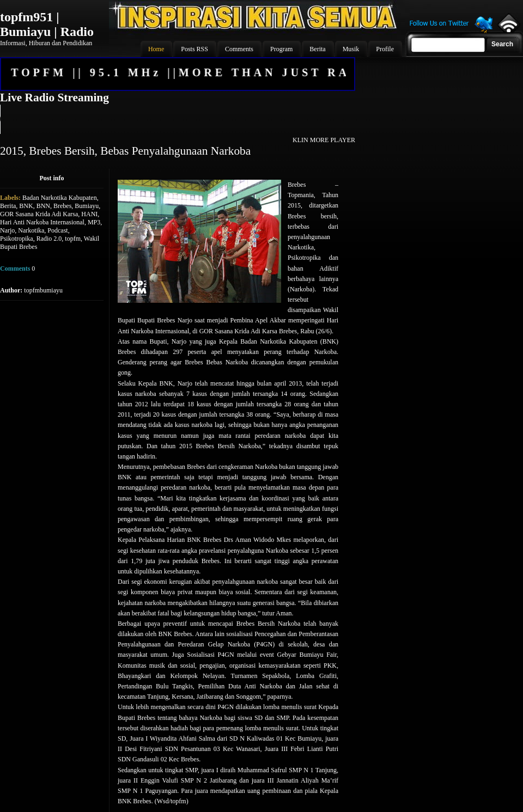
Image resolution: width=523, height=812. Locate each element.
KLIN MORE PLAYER (324, 140)
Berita (8, 206)
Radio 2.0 (49, 239)
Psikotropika (17, 239)
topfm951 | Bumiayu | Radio (47, 24)
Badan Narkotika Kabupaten (60, 198)
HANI (89, 214)
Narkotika (31, 230)
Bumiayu (87, 206)
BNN (43, 206)
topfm (73, 239)
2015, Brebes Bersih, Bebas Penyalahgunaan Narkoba (125, 151)
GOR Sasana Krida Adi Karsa (39, 214)
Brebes (62, 206)
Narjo (7, 230)
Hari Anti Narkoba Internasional (42, 222)
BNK (26, 206)
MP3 (94, 222)
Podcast (57, 230)
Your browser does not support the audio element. (177, 119)
